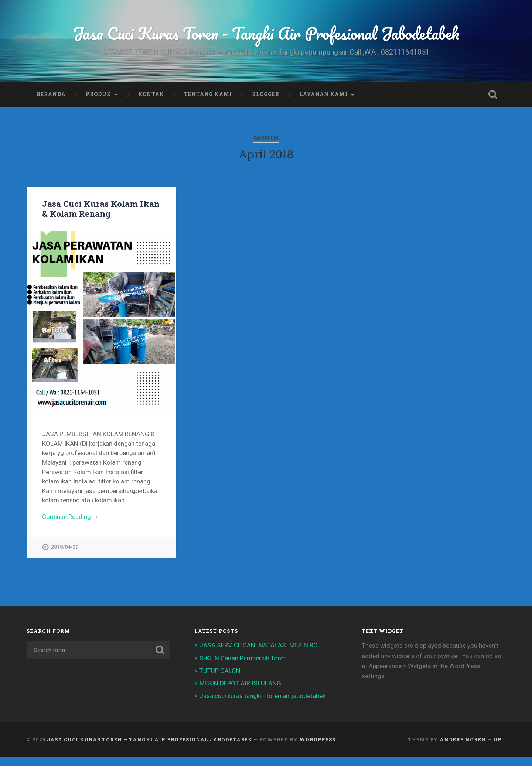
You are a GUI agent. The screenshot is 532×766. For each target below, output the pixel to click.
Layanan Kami (323, 94)
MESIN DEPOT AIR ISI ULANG (240, 683)
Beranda (51, 94)
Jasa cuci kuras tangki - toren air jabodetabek (262, 696)
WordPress (317, 739)
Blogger (266, 94)
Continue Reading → (70, 517)
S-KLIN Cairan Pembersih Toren (243, 658)
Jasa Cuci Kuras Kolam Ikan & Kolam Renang (101, 208)
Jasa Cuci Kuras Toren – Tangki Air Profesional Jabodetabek (150, 739)
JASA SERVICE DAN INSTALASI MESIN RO (259, 645)
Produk (98, 94)
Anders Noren (463, 739)
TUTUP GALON (220, 671)
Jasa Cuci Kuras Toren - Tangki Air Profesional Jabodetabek (266, 33)
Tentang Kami (208, 94)
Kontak (151, 94)
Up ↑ (499, 739)
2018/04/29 (65, 547)
